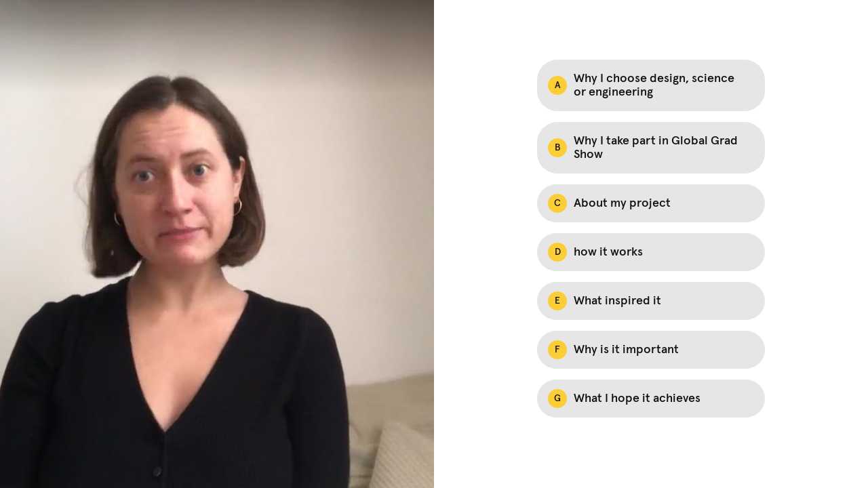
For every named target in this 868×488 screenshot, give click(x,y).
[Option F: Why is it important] (651, 350)
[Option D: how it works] (651, 252)
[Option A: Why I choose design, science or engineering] (651, 85)
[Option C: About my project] (651, 203)
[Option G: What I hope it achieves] (651, 399)
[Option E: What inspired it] (651, 301)
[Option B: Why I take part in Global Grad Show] (651, 148)
